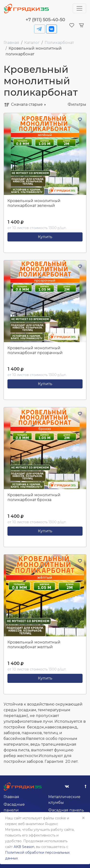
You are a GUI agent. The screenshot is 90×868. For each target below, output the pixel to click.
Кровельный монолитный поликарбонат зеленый (34, 203)
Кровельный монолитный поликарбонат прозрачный (35, 350)
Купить (45, 237)
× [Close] (83, 818)
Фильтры (77, 104)
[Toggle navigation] (79, 8)
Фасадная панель (66, 810)
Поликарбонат (59, 43)
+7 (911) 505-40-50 (45, 20)
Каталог (32, 43)
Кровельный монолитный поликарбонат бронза (34, 497)
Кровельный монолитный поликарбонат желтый (34, 645)
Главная (11, 43)
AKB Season (24, 847)
